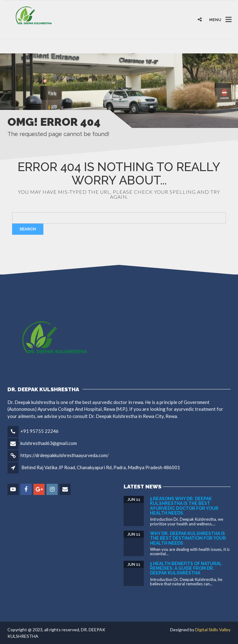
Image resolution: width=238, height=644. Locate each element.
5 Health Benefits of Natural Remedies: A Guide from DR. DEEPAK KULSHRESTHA (186, 568)
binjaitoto (13, 46)
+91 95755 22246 (40, 431)
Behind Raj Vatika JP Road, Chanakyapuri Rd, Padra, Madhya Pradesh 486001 (101, 467)
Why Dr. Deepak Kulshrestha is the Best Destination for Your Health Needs (188, 538)
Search (28, 229)
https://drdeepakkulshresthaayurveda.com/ (65, 455)
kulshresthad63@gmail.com (49, 443)
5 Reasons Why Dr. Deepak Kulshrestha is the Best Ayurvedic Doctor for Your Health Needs (184, 506)
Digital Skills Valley (213, 630)
